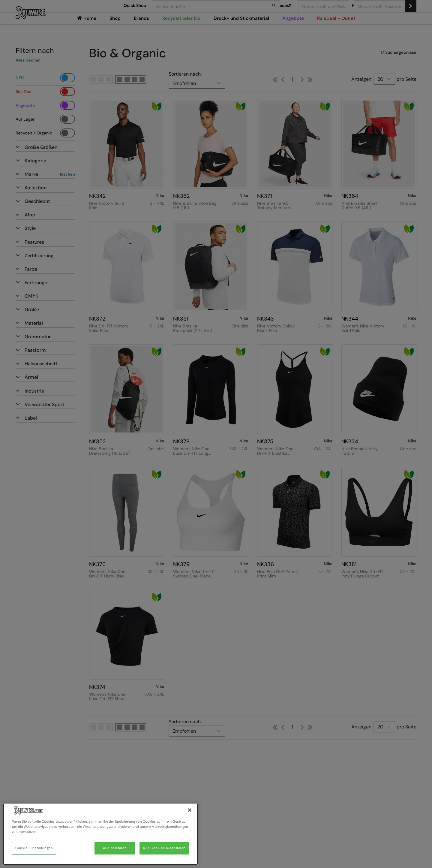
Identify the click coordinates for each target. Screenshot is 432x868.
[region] (100, 834)
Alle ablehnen (115, 848)
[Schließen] (190, 810)
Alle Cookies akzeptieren (164, 848)
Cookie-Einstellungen (34, 848)
